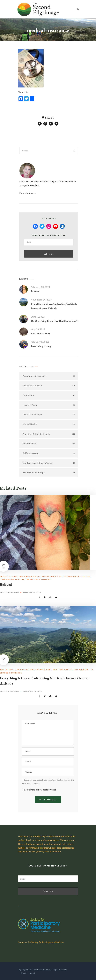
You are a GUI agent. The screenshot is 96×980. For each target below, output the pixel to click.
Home (24, 973)
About (32, 973)
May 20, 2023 (38, 329)
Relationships (50, 576)
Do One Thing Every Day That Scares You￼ (55, 321)
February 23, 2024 (41, 287)
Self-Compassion (69, 576)
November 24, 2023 (41, 300)
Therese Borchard (9, 593)
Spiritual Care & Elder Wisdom (71, 670)
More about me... (27, 193)
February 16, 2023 (40, 342)
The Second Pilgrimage (39, 579)
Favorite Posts (9, 576)
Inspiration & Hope (30, 576)
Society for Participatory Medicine (48, 942)
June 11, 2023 (38, 317)
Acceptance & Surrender (14, 670)
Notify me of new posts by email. (41, 790)
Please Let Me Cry (41, 333)
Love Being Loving (41, 346)
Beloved (35, 291)
